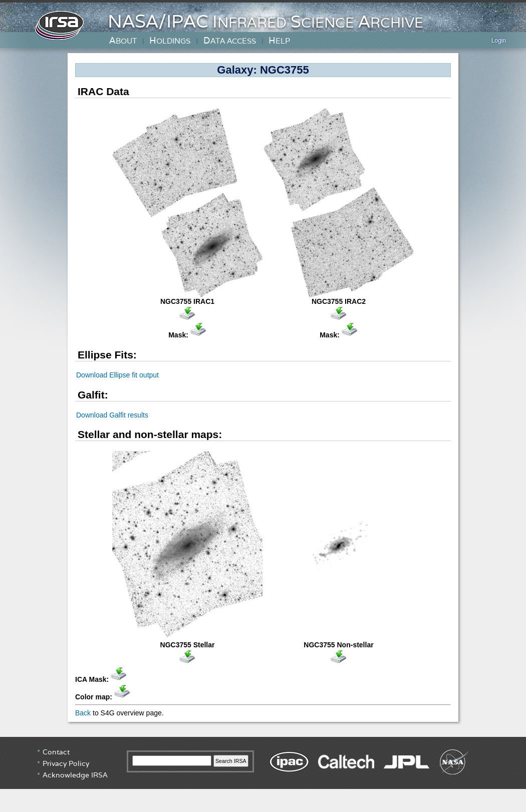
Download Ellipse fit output (117, 375)
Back (83, 713)
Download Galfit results (112, 415)
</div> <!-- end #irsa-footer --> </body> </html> (263, 774)
